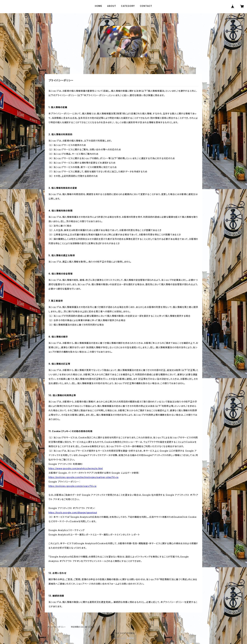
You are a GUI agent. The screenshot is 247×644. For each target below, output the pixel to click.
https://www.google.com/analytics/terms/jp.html (76, 468)
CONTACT (146, 6)
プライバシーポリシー (57, 627)
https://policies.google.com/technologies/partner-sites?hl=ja (83, 477)
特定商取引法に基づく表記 (83, 627)
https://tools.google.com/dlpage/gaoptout (73, 513)
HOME (99, 6)
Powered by (123, 638)
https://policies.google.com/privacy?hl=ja (72, 486)
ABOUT (112, 6)
